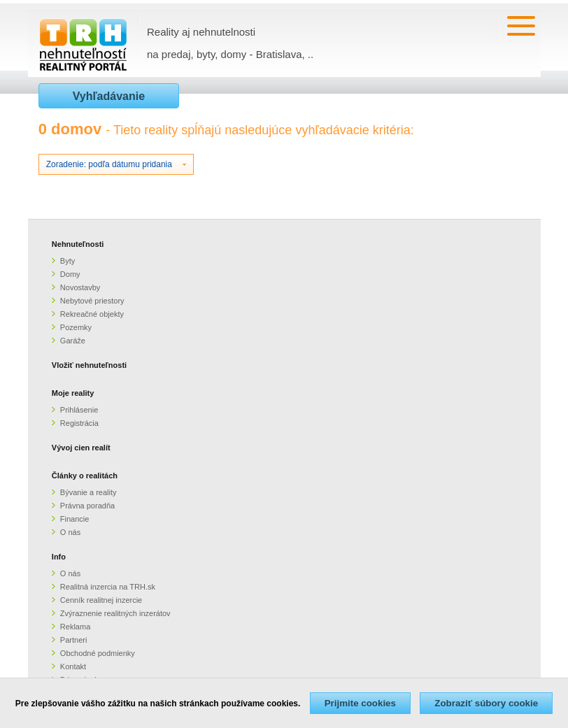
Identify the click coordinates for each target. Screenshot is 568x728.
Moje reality (73, 393)
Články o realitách (85, 476)
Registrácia (79, 423)
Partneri (74, 640)
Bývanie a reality (88, 492)
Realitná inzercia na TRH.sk (108, 587)
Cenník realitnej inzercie (101, 600)
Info (59, 557)
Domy (70, 274)
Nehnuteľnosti (78, 244)
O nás (70, 532)
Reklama (75, 627)
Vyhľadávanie (109, 96)
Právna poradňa (87, 506)
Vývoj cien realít (81, 448)
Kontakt (73, 666)
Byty (68, 261)
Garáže (73, 341)
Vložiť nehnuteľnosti (89, 365)
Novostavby (80, 287)
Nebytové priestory (92, 301)
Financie (75, 519)
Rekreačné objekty (92, 314)
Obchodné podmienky (98, 653)
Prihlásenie (79, 410)
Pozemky (76, 327)
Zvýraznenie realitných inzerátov (115, 613)
